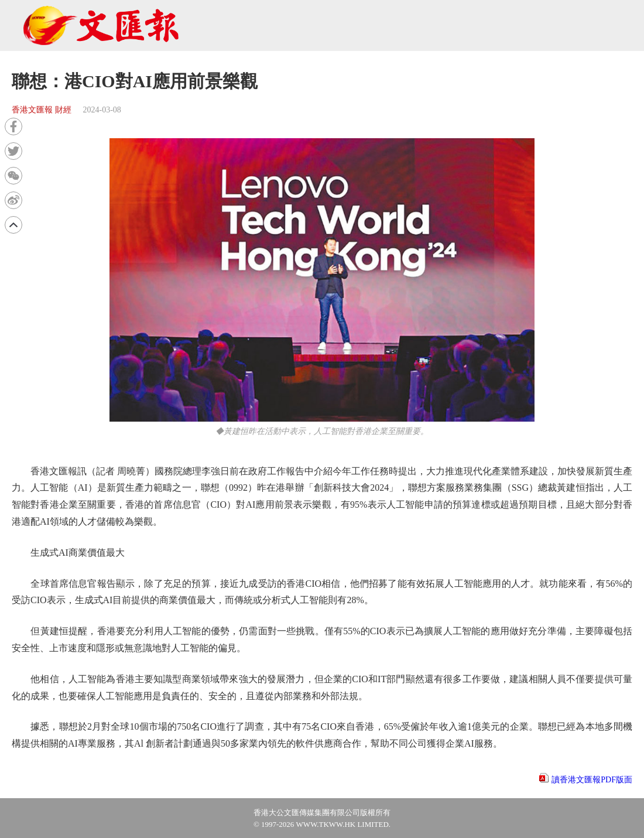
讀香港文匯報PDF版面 (592, 780)
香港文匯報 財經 (42, 110)
